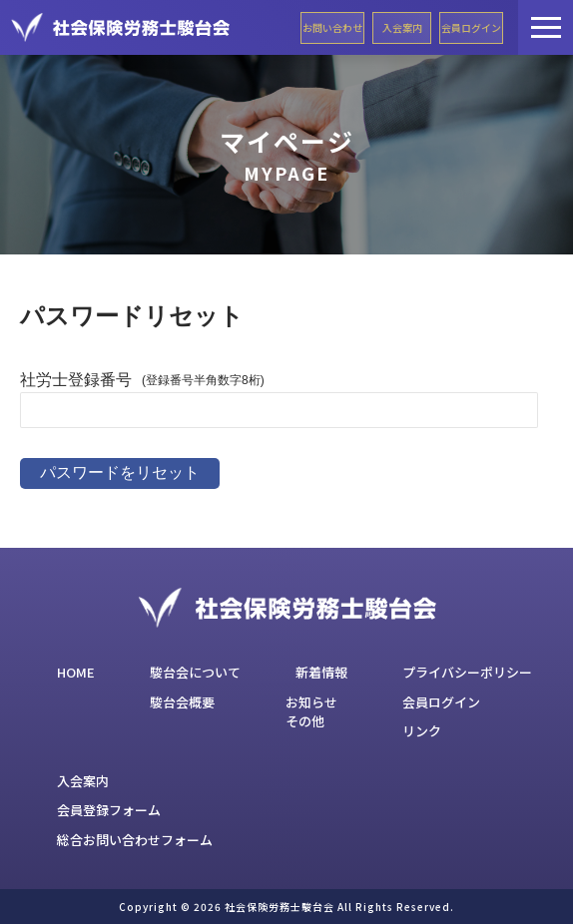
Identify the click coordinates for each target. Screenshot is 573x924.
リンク (422, 731)
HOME (76, 672)
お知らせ (311, 702)
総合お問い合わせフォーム (135, 840)
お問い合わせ (332, 27)
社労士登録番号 (76, 380)
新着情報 (321, 672)
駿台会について (195, 672)
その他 (305, 721)
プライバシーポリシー (467, 672)
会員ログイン (471, 27)
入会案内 (402, 27)
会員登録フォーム (109, 810)
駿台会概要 (182, 702)
